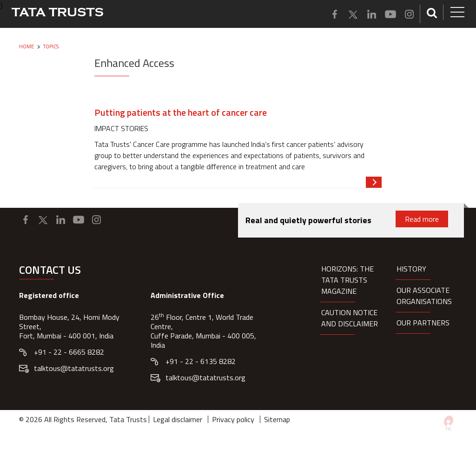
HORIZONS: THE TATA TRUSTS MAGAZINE (347, 280)
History (411, 269)
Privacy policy (233, 419)
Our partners (423, 323)
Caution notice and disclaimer (350, 318)
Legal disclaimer (178, 419)
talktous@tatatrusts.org (74, 368)
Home (26, 46)
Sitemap (277, 419)
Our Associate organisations (424, 296)
